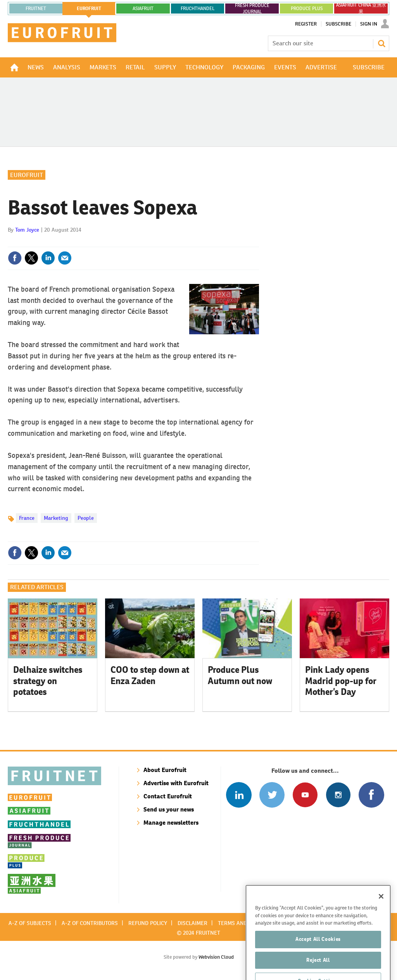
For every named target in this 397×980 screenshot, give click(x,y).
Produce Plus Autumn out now (240, 675)
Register (306, 24)
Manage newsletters (171, 823)
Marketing (56, 518)
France (27, 518)
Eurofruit (27, 175)
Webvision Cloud (216, 957)
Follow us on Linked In (239, 795)
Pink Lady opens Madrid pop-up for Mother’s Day (341, 681)
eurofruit (89, 9)
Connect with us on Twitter (272, 795)
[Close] (381, 919)
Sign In (369, 24)
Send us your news (169, 809)
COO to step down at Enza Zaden (150, 675)
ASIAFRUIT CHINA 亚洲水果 (361, 9)
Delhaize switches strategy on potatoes (48, 681)
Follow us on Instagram (338, 795)
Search (381, 43)
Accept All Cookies (318, 962)
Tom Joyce (27, 230)
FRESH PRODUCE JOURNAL (252, 9)
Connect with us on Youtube (305, 795)
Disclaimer (192, 923)
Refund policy (148, 923)
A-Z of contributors (90, 923)
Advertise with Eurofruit (176, 783)
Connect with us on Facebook (371, 795)
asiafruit (143, 9)
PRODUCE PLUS (307, 9)
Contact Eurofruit (168, 796)
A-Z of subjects (30, 923)
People (86, 518)
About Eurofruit (165, 770)
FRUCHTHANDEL (198, 9)
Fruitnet (36, 9)
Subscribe (338, 24)
